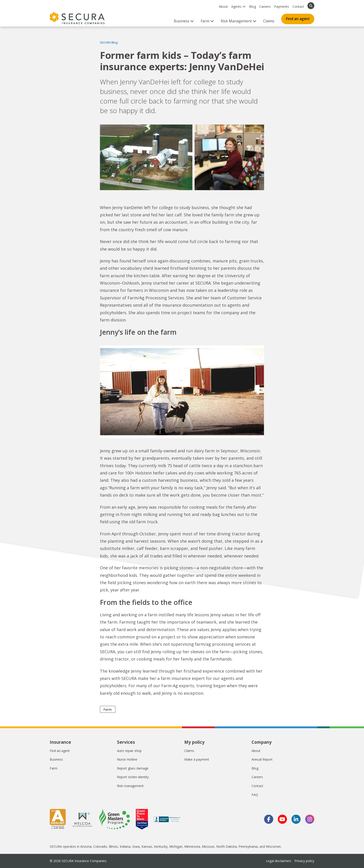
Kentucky (161, 846)
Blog (252, 6)
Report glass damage (133, 768)
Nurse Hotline (127, 759)
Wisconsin (273, 846)
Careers (265, 6)
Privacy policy (304, 861)
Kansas (147, 846)
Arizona (86, 846)
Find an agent (298, 19)
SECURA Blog (109, 42)
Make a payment (197, 759)
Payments (282, 6)
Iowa (136, 846)
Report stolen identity (133, 777)
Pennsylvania (248, 846)
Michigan (176, 846)
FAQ (255, 795)
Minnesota (192, 846)
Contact (298, 6)
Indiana (125, 846)
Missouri (208, 846)
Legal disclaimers (279, 861)
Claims (269, 21)
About (223, 6)
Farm (108, 709)
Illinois (113, 846)
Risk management (130, 786)
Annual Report (262, 759)
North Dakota (226, 846)
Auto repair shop (129, 751)
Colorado (100, 846)
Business (56, 759)
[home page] (77, 18)
